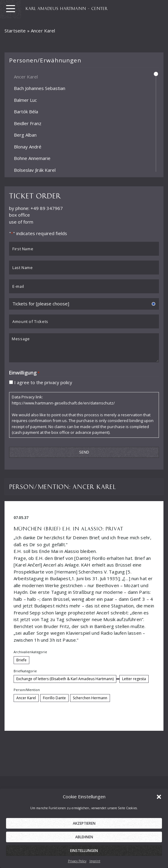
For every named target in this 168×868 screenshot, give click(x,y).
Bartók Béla (26, 111)
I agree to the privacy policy (43, 382)
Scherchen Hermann (90, 698)
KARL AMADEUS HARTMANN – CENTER (67, 8)
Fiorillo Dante (54, 698)
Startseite (15, 31)
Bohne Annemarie (32, 158)
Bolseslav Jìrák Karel (35, 170)
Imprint (95, 861)
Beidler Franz (28, 123)
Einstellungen (84, 851)
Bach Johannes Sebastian (40, 88)
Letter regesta (134, 679)
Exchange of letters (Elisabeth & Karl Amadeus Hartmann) (65, 679)
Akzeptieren (84, 823)
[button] (159, 796)
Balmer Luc (25, 100)
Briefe (21, 660)
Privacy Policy (77, 861)
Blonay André (28, 146)
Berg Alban (25, 135)
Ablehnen (84, 837)
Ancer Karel (26, 76)
